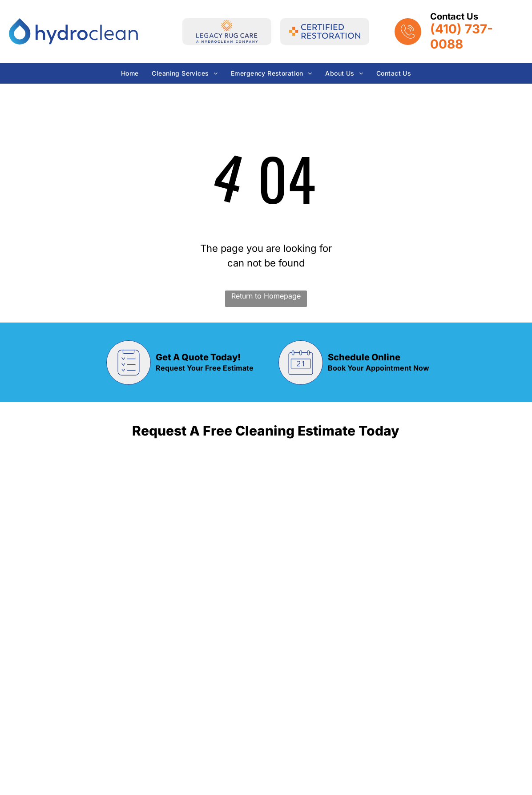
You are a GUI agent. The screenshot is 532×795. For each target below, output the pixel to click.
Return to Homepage (266, 296)
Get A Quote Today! (198, 357)
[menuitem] (130, 73)
